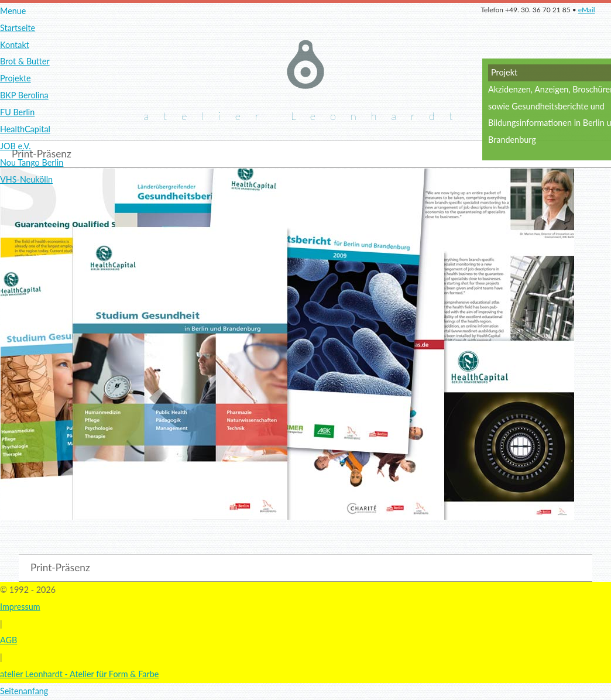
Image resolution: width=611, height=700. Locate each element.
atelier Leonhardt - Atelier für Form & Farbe (79, 674)
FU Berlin (17, 112)
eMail (587, 10)
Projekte (16, 78)
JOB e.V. (16, 146)
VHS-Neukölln (26, 179)
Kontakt (15, 45)
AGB (8, 640)
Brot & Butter (25, 61)
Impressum (20, 607)
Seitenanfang (24, 691)
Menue (13, 11)
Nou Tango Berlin (32, 162)
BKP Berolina (24, 95)
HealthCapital (25, 129)
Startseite (18, 28)
